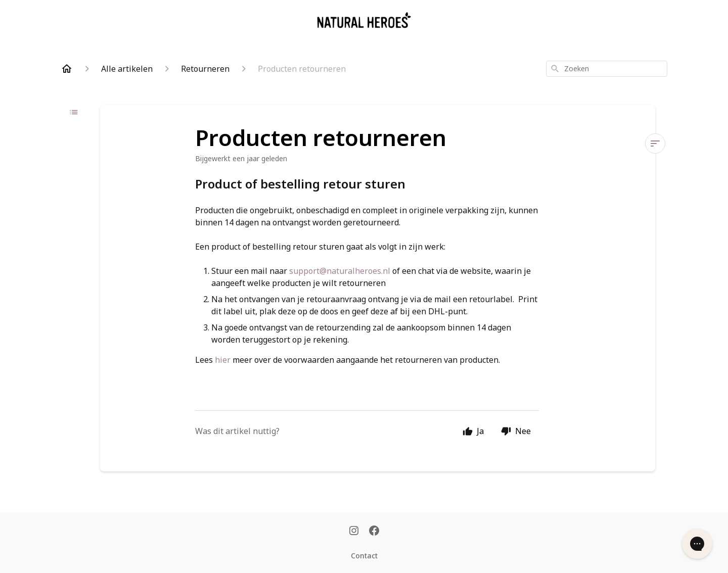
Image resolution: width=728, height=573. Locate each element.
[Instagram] (354, 532)
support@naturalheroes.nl (340, 271)
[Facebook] (374, 532)
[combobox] (607, 69)
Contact (364, 556)
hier (223, 360)
